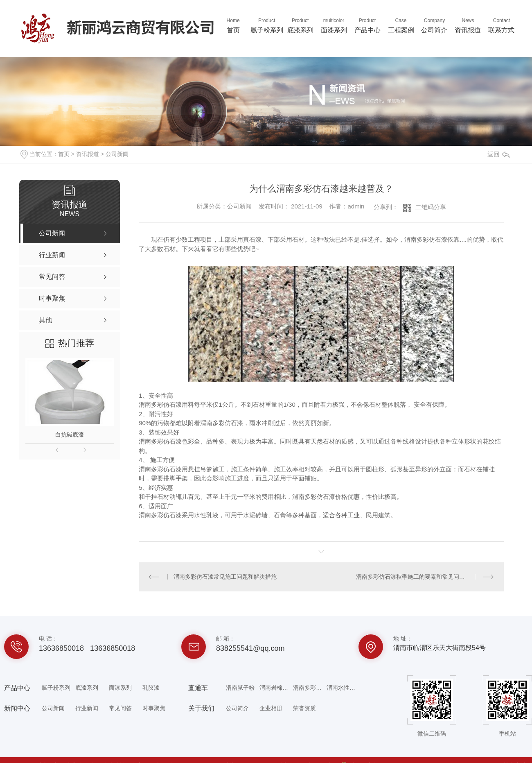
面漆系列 (334, 25)
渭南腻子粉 (240, 688)
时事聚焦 (154, 708)
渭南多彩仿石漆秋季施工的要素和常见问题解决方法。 (425, 577)
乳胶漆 (151, 688)
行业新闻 (87, 708)
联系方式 (501, 25)
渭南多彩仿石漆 (309, 688)
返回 (498, 154)
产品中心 (367, 25)
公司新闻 (117, 154)
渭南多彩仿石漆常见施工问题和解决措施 (225, 577)
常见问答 (120, 708)
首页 (233, 25)
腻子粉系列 (267, 25)
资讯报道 (468, 25)
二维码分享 (431, 207)
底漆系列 (300, 25)
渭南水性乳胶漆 (343, 688)
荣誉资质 (304, 708)
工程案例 (401, 25)
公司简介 (435, 25)
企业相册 (271, 708)
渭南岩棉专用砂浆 (276, 688)
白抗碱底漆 (70, 435)
